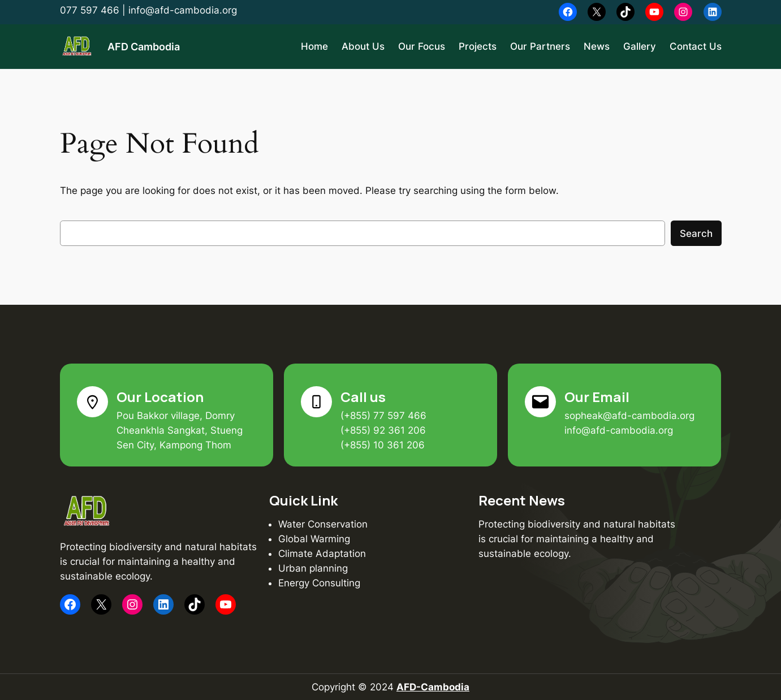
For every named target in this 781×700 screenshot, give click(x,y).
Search (696, 234)
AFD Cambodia (144, 46)
